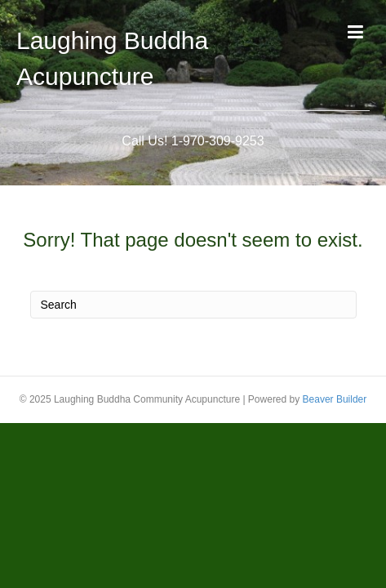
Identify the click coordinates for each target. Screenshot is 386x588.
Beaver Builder (335, 399)
